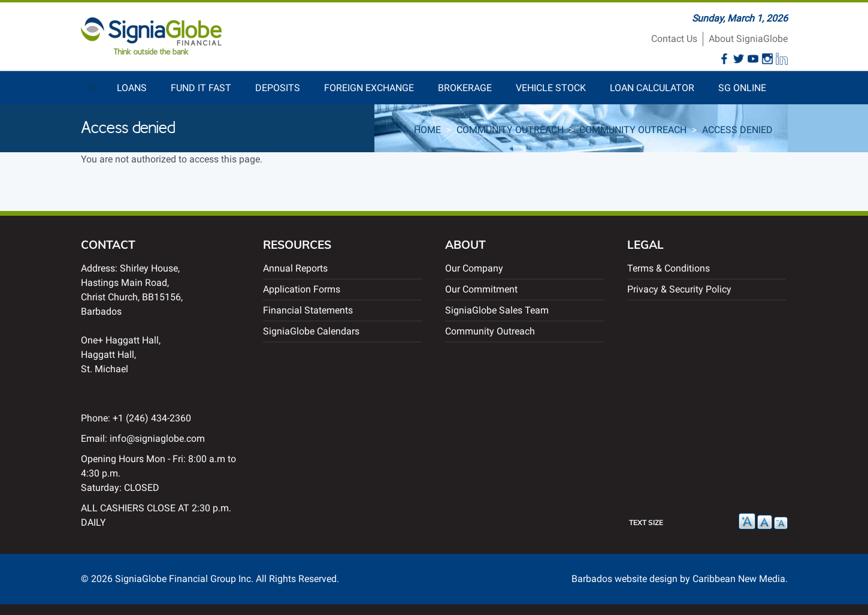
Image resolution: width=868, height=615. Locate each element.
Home (93, 83)
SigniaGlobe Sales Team (497, 310)
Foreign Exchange (369, 88)
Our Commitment (481, 289)
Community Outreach (510, 130)
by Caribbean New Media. (734, 579)
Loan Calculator (652, 88)
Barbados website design (624, 579)
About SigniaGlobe (748, 39)
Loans (132, 88)
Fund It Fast (201, 88)
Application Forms (302, 289)
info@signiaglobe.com (157, 438)
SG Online (742, 88)
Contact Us (674, 39)
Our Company (474, 268)
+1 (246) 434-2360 (152, 418)
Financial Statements (308, 310)
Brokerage (465, 88)
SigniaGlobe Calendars (311, 331)
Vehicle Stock (551, 88)
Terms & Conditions (669, 268)
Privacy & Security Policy (679, 289)
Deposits (278, 88)
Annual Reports (295, 268)
